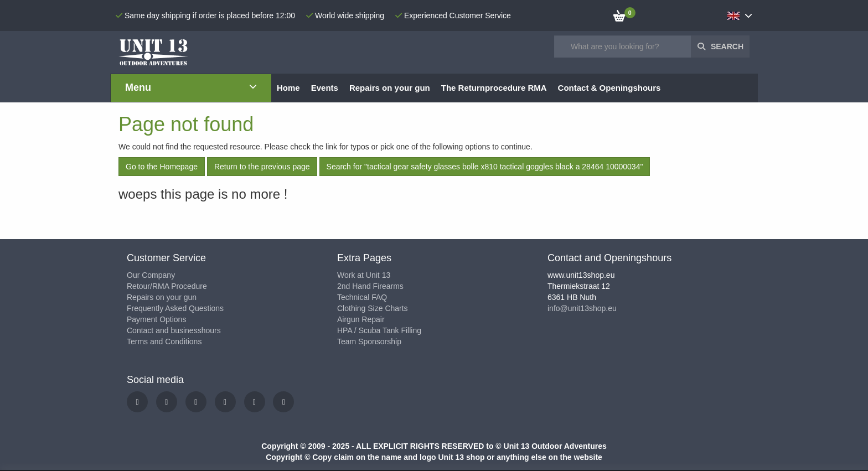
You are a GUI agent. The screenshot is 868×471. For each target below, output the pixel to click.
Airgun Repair (361, 319)
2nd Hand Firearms (370, 286)
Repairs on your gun (162, 297)
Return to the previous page (262, 167)
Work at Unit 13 (364, 275)
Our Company (151, 275)
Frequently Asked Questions (175, 308)
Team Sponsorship (369, 341)
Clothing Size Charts (373, 308)
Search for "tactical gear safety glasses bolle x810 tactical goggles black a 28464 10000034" (485, 167)
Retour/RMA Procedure (167, 286)
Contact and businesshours (174, 330)
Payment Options (156, 319)
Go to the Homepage (162, 167)
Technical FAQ (362, 297)
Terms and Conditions (164, 341)
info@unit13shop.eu (582, 308)
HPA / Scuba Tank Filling (379, 330)
